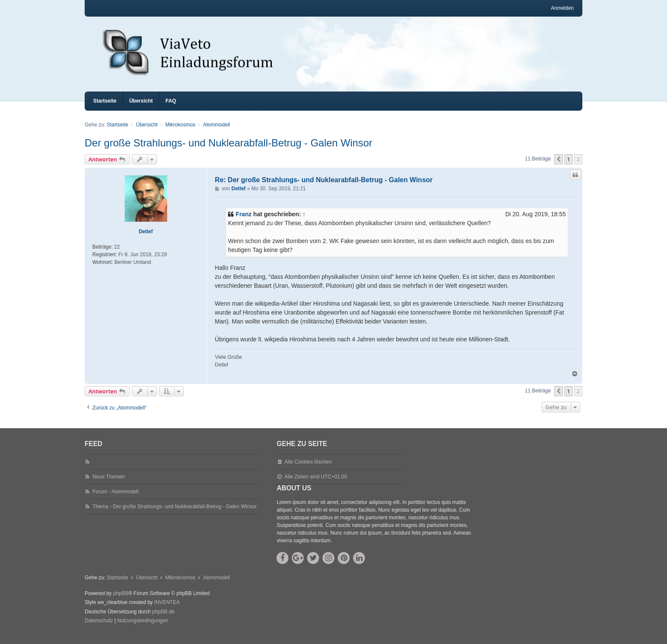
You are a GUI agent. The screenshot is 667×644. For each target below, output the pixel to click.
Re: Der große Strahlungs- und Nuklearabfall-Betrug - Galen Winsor (324, 187)
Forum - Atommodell (115, 499)
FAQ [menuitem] (171, 109)
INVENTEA (167, 610)
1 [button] (569, 167)
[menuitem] (99, 629)
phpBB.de (164, 619)
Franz (244, 222)
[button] (559, 167)
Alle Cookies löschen (308, 469)
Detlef (146, 239)
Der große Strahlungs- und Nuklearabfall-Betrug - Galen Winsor (228, 150)
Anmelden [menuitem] (562, 8)
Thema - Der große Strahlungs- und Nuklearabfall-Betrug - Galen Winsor (174, 514)
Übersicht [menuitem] (141, 109)
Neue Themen (108, 484)
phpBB (121, 601)
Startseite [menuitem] (105, 109)
